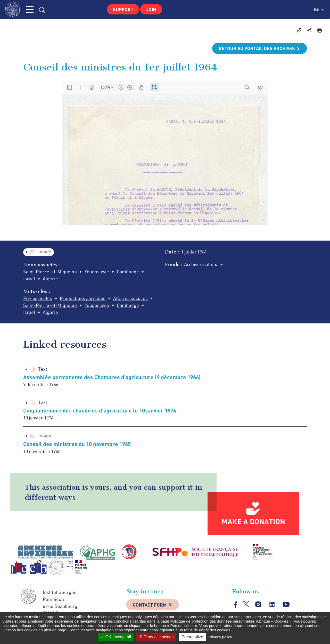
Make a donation (253, 521)
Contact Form (150, 605)
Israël (29, 312)
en (319, 9)
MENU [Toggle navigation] (30, 9)
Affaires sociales (130, 298)
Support (123, 9)
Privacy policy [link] (220, 637)
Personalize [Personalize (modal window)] (192, 637)
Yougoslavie (97, 305)
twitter (246, 604)
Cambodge (128, 305)
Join (151, 9)
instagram (258, 605)
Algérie (50, 312)
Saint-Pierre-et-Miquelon (50, 305)
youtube (286, 605)
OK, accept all (116, 637)
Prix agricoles (38, 298)
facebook (236, 604)
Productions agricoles (83, 298)
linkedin (272, 605)
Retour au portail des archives (257, 48)
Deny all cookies (156, 637)
